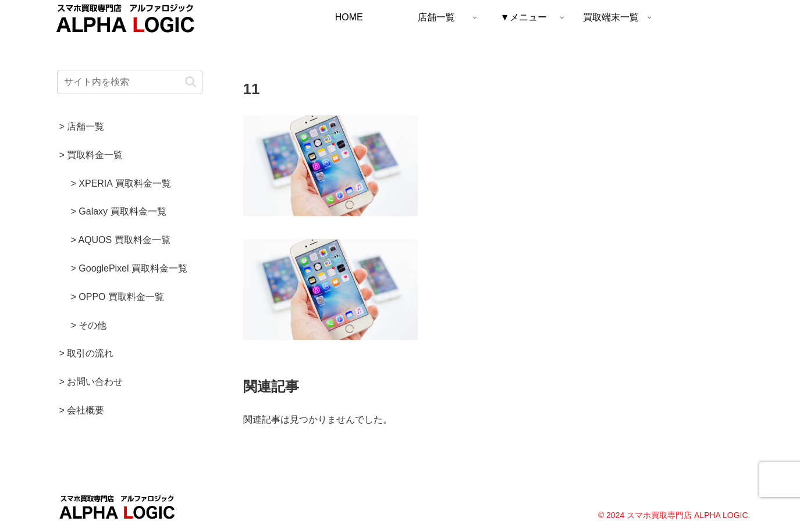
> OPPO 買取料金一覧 (118, 297)
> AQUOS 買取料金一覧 (121, 240)
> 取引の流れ (87, 353)
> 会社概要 (82, 410)
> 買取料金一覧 (91, 155)
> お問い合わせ (91, 382)
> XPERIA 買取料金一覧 (121, 183)
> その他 (89, 325)
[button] (191, 82)
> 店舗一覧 (82, 126)
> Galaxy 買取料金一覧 (119, 211)
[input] (130, 82)
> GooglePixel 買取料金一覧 (129, 268)
